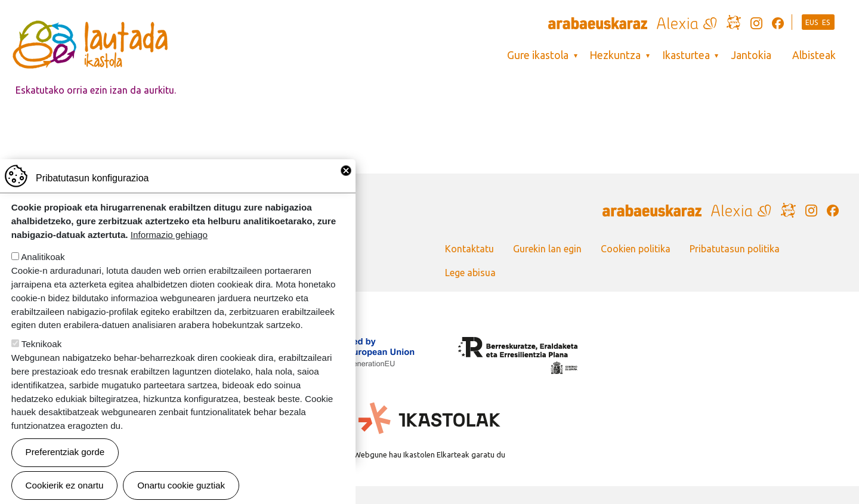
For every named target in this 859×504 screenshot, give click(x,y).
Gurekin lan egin (547, 249)
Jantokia (751, 55)
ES (826, 22)
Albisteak (814, 55)
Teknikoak (42, 359)
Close (346, 186)
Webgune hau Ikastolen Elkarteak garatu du (429, 454)
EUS (812, 22)
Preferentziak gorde (65, 467)
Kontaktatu (469, 249)
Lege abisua (470, 273)
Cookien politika (636, 249)
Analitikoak (43, 272)
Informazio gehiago (169, 250)
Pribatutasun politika (735, 249)
